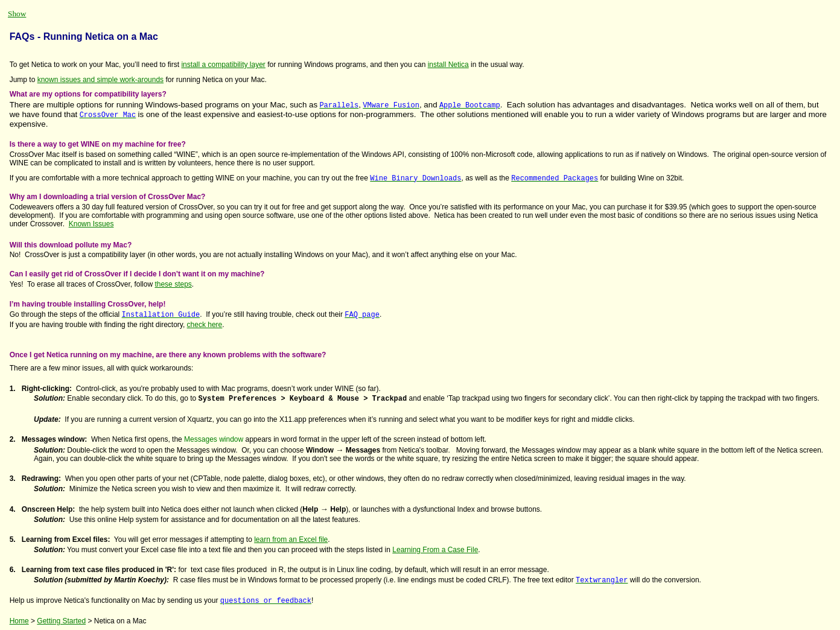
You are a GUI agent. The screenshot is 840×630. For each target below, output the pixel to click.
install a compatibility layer (223, 65)
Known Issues (91, 224)
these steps (173, 284)
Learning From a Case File (435, 550)
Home (19, 621)
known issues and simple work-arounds (100, 80)
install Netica (448, 65)
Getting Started (61, 621)
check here (205, 325)
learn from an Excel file (291, 539)
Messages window (214, 439)
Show (17, 14)
